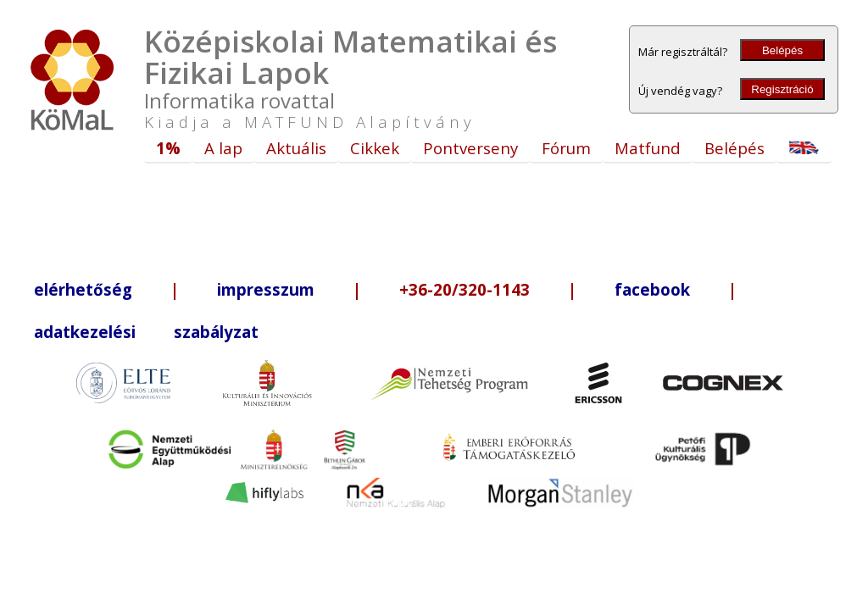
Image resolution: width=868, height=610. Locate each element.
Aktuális (296, 148)
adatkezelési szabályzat (146, 332)
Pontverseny (470, 148)
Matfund (648, 148)
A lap (223, 148)
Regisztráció (782, 89)
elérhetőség (83, 289)
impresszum (266, 289)
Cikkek (375, 148)
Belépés (782, 50)
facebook (652, 289)
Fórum (566, 148)
